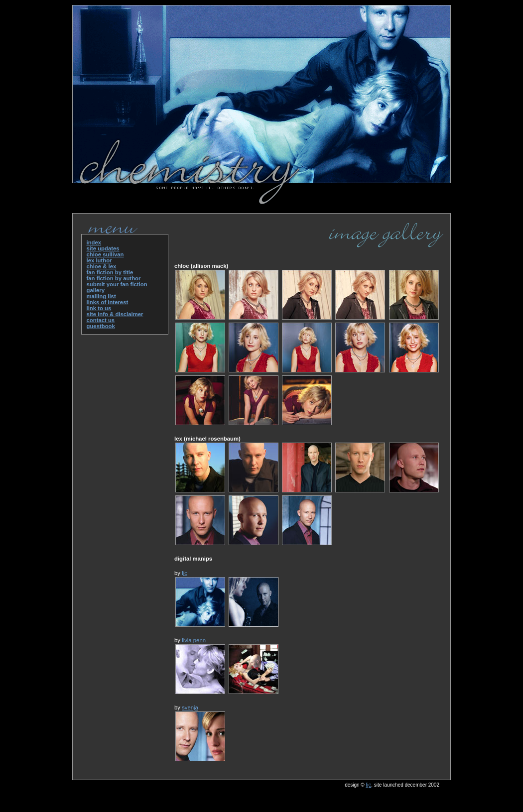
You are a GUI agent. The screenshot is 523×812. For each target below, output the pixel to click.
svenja (190, 707)
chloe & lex (102, 266)
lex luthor (99, 260)
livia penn (194, 640)
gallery (96, 290)
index (94, 242)
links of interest (108, 302)
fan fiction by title (110, 272)
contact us (101, 320)
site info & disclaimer (115, 314)
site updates (103, 248)
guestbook (101, 326)
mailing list (101, 296)
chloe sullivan (105, 254)
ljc (185, 573)
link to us (99, 308)
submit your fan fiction (117, 284)
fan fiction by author (114, 278)
